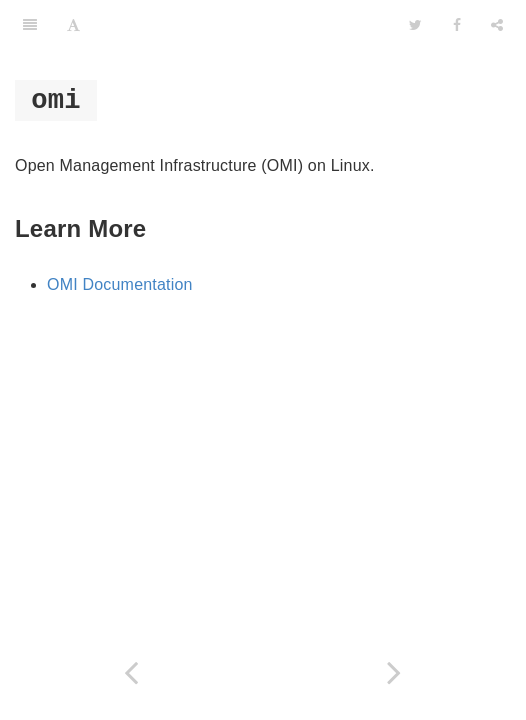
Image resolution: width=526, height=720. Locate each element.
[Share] (497, 25)
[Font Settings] (73, 25)
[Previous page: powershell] (131, 672)
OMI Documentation (120, 284)
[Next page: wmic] (394, 672)
